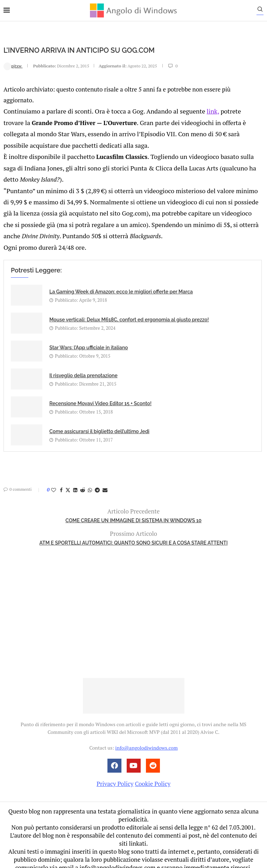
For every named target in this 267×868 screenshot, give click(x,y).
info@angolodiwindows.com (146, 739)
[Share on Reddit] (83, 481)
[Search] (264, 11)
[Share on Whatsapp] (90, 481)
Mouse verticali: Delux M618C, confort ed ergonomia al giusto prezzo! (129, 311)
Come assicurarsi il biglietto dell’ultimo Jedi (99, 423)
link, (201, 110)
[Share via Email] (105, 481)
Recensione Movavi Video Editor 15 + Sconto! (100, 395)
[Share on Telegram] (97, 481)
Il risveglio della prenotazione (83, 367)
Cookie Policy (153, 775)
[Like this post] (54, 481)
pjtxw (13, 65)
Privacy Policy (115, 775)
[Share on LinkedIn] (75, 481)
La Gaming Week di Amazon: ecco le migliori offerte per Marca (121, 283)
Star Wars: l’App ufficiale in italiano (89, 339)
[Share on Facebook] (61, 481)
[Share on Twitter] (68, 481)
